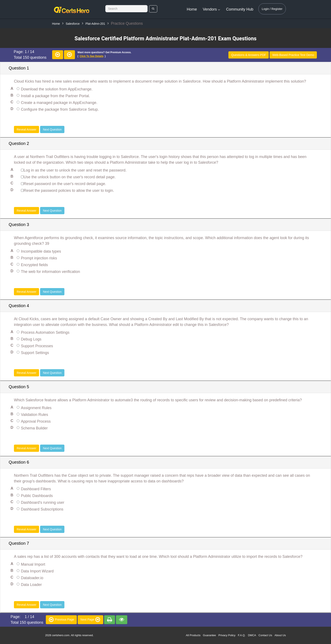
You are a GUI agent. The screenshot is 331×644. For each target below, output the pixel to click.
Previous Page (61, 619)
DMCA (252, 635)
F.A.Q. (242, 635)
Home (192, 9)
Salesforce (73, 24)
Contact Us (265, 635)
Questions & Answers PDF (249, 55)
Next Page (90, 619)
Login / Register (272, 9)
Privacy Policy (227, 635)
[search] (153, 9)
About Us (280, 635)
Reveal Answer (26, 129)
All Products (193, 635)
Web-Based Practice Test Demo (293, 55)
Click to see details (92, 56)
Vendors (212, 9)
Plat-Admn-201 (95, 24)
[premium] (110, 620)
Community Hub (240, 9)
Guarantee (209, 635)
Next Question (52, 129)
